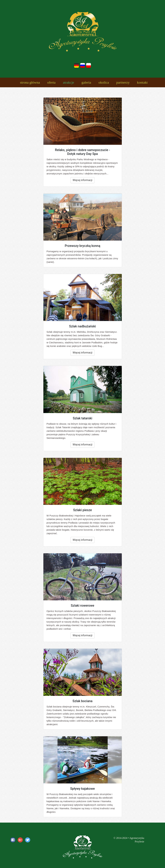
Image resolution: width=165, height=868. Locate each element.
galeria (86, 82)
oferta (51, 82)
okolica (104, 82)
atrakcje (69, 82)
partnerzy (123, 82)
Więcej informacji (82, 180)
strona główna (30, 82)
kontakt (142, 82)
